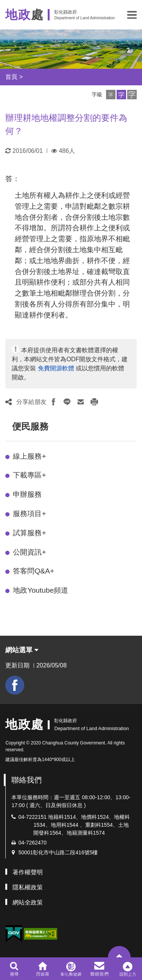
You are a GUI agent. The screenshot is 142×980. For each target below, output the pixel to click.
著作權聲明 (28, 872)
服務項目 (29, 514)
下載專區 (29, 475)
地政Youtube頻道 (41, 590)
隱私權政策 (28, 887)
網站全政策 (28, 902)
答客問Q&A (34, 571)
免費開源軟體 (56, 368)
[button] (132, 15)
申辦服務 (27, 494)
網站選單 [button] (22, 650)
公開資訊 (29, 552)
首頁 (11, 77)
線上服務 (29, 456)
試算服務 (29, 533)
